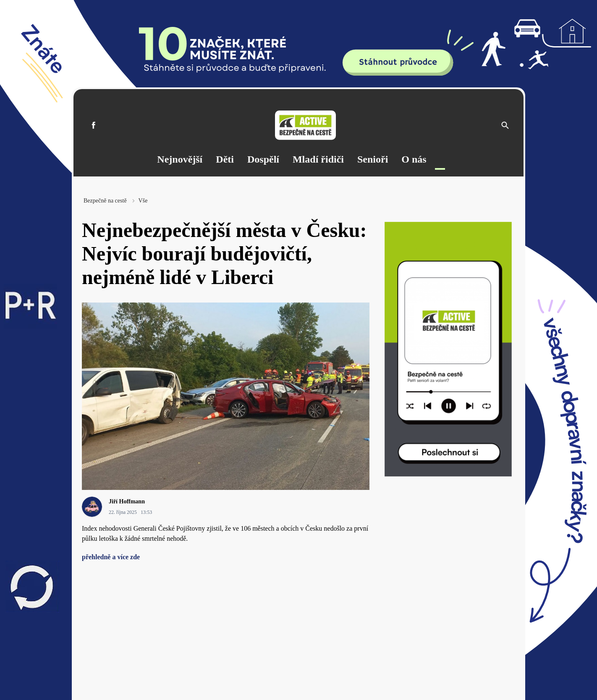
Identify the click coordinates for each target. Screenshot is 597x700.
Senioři (373, 159)
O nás (414, 159)
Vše (143, 201)
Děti (225, 159)
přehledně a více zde (111, 557)
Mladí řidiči (318, 159)
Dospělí (263, 159)
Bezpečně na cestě (105, 201)
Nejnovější (180, 159)
